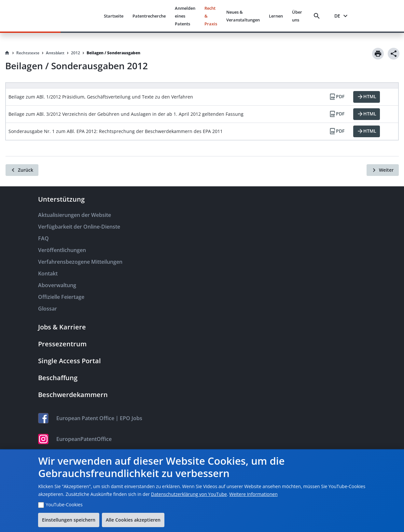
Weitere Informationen (253, 494)
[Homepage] (7, 53)
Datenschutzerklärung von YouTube (189, 494)
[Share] (394, 54)
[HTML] (367, 97)
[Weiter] (383, 170)
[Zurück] (22, 170)
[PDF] (337, 97)
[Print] (378, 54)
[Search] (318, 16)
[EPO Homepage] (74, 16)
